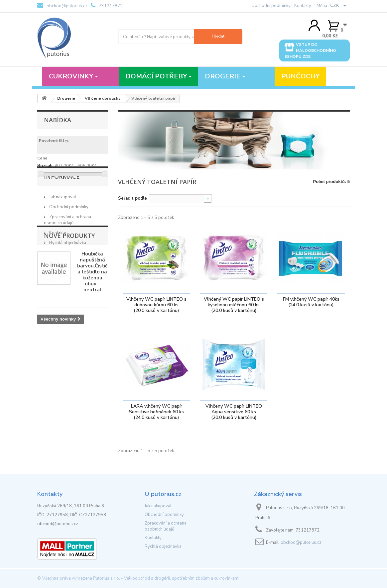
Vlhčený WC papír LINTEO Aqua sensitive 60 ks (234, 412)
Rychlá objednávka (67, 263)
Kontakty (303, 6)
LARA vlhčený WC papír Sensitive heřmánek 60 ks (156, 412)
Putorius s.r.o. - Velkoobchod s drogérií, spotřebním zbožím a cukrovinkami (166, 578)
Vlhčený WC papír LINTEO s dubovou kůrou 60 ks (156, 305)
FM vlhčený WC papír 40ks (311, 302)
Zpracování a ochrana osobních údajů (67, 241)
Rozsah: (45, 166)
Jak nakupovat (62, 218)
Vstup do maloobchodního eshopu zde (310, 50)
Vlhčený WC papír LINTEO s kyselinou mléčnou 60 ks (234, 305)
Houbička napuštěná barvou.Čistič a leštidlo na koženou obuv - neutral (92, 325)
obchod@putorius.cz (62, 6)
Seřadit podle (132, 198)
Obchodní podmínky (68, 228)
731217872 (107, 6)
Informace (62, 200)
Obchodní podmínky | (272, 6)
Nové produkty (69, 288)
